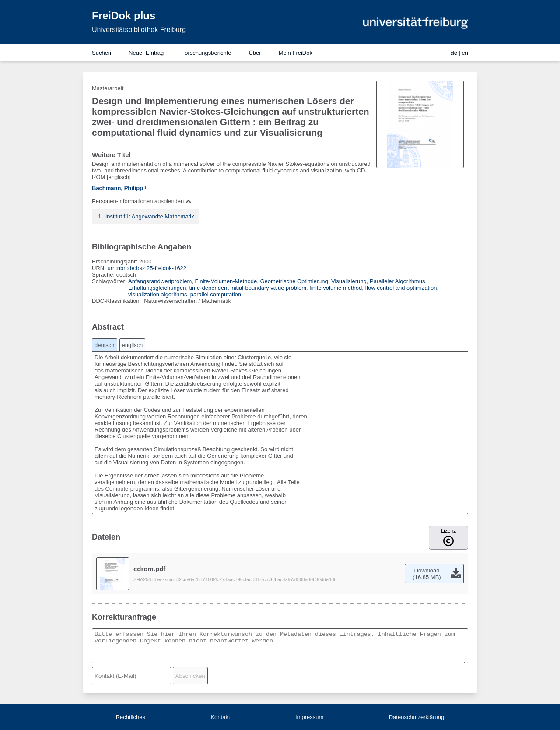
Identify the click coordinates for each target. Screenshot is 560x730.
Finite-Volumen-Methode (226, 281)
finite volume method (336, 288)
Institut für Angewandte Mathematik (150, 216)
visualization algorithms (157, 294)
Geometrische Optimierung (294, 281)
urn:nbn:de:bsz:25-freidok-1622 (147, 268)
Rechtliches (131, 717)
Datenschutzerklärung (416, 717)
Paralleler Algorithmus (397, 281)
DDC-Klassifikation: (117, 301)
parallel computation (216, 294)
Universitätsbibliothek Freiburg (139, 30)
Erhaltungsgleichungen (157, 288)
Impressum (309, 717)
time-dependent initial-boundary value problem (248, 288)
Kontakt (220, 717)
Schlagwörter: (110, 281)
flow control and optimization (401, 288)
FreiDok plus (124, 16)
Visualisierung (349, 281)
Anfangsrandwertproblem (160, 281)
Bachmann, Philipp (117, 188)
